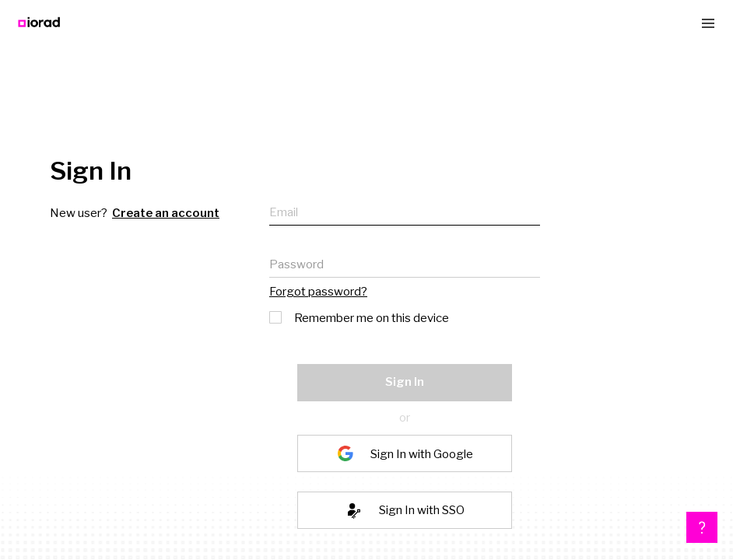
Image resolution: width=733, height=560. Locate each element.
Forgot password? (318, 292)
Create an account (166, 213)
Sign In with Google (422, 453)
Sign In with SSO (422, 510)
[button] (702, 527)
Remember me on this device (360, 317)
